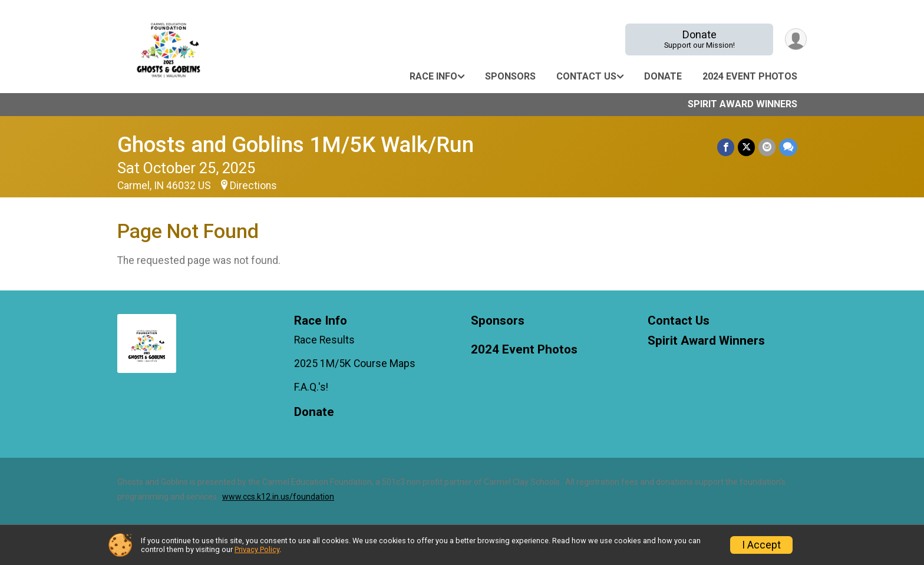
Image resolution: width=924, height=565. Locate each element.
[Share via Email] (767, 147)
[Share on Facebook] (726, 147)
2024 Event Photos (750, 76)
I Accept (761, 545)
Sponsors (510, 76)
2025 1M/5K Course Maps (355, 364)
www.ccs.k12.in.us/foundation (278, 497)
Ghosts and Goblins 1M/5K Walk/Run (296, 145)
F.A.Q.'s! (311, 387)
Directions (253, 186)
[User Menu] (796, 39)
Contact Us (586, 76)
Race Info (433, 76)
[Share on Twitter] (746, 147)
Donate (699, 39)
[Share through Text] (788, 147)
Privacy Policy (257, 549)
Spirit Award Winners (742, 104)
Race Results (324, 340)
